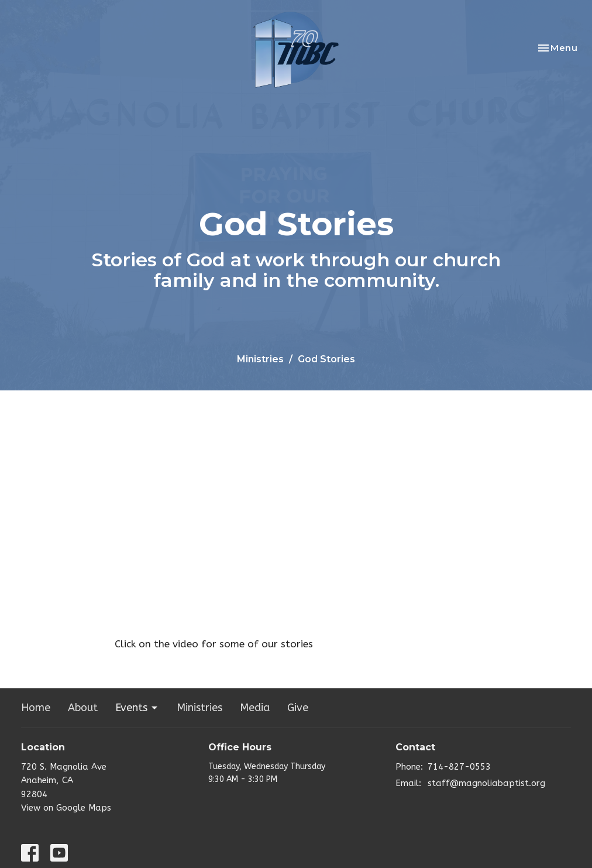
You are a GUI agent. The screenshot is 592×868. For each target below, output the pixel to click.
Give (298, 708)
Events (137, 708)
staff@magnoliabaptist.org (486, 783)
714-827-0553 (459, 767)
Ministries (260, 359)
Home (36, 708)
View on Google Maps (66, 808)
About (83, 708)
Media (255, 708)
